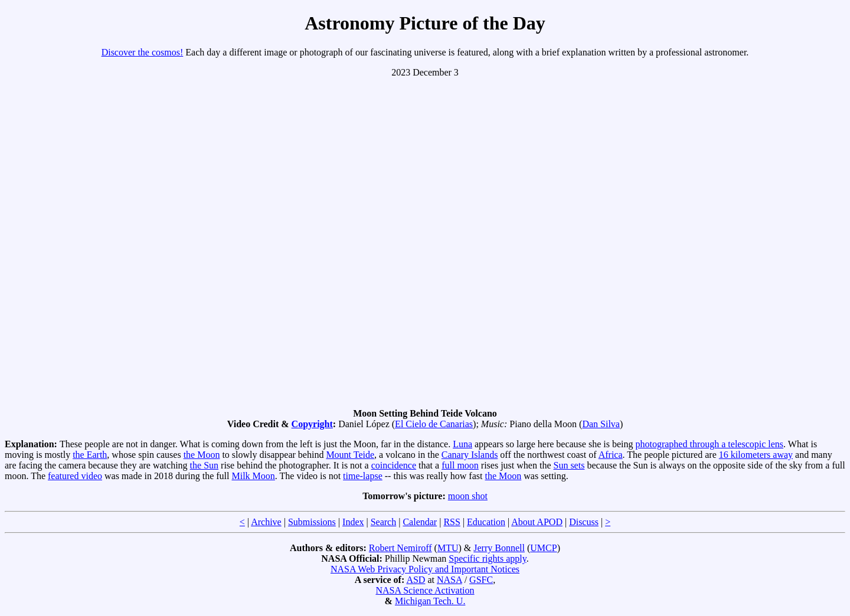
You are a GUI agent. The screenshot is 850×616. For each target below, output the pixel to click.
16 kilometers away (756, 455)
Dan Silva (601, 424)
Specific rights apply (487, 558)
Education (486, 522)
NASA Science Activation (425, 590)
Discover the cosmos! (143, 52)
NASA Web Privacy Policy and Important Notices (425, 569)
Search (384, 522)
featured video (75, 476)
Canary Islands (470, 455)
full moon (460, 465)
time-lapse (363, 476)
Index (353, 522)
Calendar (420, 522)
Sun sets (569, 465)
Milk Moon (254, 476)
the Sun (204, 465)
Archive (266, 522)
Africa (611, 455)
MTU (448, 548)
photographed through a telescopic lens (709, 444)
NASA (449, 580)
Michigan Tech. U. (430, 601)
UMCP (543, 548)
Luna (462, 444)
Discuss (584, 522)
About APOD (537, 522)
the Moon (202, 455)
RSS (452, 522)
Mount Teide (350, 455)
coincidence (394, 465)
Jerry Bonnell (499, 548)
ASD (416, 580)
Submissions (312, 522)
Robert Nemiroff (401, 548)
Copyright (312, 424)
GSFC (481, 580)
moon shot (468, 496)
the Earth (90, 455)
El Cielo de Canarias (434, 424)
